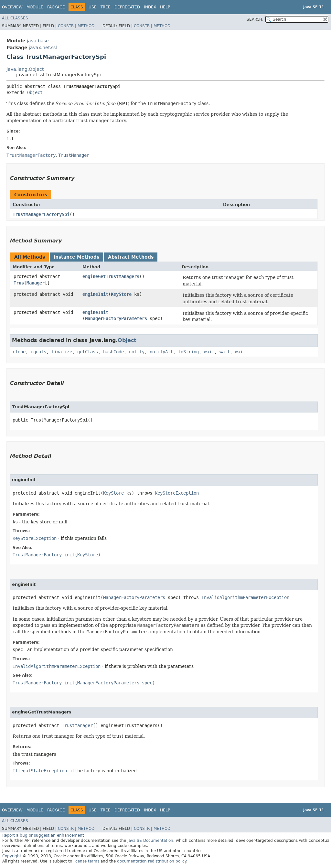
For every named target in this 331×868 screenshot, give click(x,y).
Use (93, 7)
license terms (86, 861)
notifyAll (161, 352)
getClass (88, 352)
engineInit (95, 294)
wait (209, 352)
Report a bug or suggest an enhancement (43, 835)
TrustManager (29, 283)
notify (137, 352)
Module (35, 7)
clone (19, 352)
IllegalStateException (40, 771)
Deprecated (127, 7)
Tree (106, 7)
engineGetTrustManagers (111, 276)
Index (150, 7)
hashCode (113, 352)
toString (188, 352)
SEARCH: (255, 19)
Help (165, 7)
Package (56, 7)
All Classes (15, 18)
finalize (62, 352)
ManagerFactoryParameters (116, 318)
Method (86, 26)
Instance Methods (76, 257)
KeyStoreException (177, 493)
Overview (12, 7)
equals (38, 352)
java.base (38, 41)
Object (35, 92)
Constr (66, 26)
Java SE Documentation (150, 841)
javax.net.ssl (43, 48)
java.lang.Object (25, 69)
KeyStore (121, 294)
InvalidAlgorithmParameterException (245, 597)
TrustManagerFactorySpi (41, 214)
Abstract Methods (131, 257)
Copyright (12, 856)
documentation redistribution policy (152, 861)
